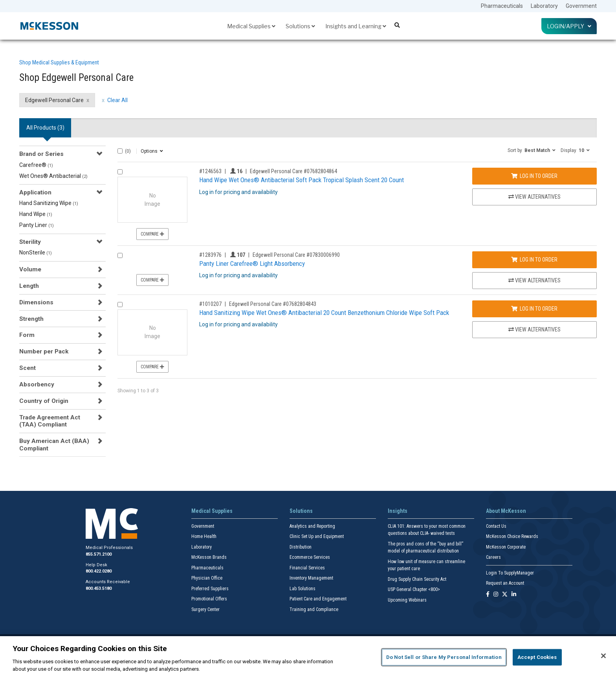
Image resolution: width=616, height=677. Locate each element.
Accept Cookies (537, 657)
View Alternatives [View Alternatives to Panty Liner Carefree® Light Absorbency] (534, 280)
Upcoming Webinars (407, 600)
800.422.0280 (99, 571)
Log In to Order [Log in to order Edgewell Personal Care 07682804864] (534, 176)
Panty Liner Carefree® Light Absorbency (252, 263)
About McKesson (506, 511)
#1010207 (210, 304)
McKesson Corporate (506, 547)
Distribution (301, 547)
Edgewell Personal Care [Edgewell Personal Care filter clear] (54, 100)
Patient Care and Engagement (318, 599)
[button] (532, 150)
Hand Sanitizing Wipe (49, 203)
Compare (152, 234)
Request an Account (505, 583)
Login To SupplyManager (510, 573)
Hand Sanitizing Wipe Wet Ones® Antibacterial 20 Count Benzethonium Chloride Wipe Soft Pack (324, 313)
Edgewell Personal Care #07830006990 (296, 255)
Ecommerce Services (310, 557)
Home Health (204, 536)
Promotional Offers (209, 599)
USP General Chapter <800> (414, 589)
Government (581, 6)
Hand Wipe (36, 214)
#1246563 (210, 171)
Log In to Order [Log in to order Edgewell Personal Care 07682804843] (534, 309)
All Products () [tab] (45, 128)
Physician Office (207, 578)
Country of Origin (44, 401)
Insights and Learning (356, 26)
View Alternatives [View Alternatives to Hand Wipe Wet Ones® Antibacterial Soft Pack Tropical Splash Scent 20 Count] (534, 197)
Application (35, 192)
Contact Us (496, 526)
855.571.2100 (99, 554)
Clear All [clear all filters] (117, 100)
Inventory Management (311, 578)
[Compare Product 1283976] (120, 255)
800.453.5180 (99, 588)
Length (29, 286)
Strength (31, 319)
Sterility (30, 242)
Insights (398, 511)
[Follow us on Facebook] (488, 595)
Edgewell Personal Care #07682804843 (273, 304)
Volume (30, 269)
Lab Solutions (302, 589)
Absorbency (37, 384)
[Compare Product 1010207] (120, 305)
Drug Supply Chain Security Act (417, 579)
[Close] (603, 656)
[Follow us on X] (505, 595)
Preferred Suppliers (210, 589)
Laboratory (544, 6)
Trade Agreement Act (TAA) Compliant (50, 421)
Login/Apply (569, 26)
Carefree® (36, 165)
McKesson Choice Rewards (512, 536)
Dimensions (36, 302)
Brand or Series (41, 154)
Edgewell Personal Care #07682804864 (293, 171)
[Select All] (120, 151)
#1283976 (210, 255)
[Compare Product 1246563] (120, 172)
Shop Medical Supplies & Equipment (59, 62)
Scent (27, 368)
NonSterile (36, 253)
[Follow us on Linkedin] (514, 595)
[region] (308, 657)
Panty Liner (37, 225)
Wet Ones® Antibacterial (53, 176)
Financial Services (307, 568)
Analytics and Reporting (312, 526)
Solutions (300, 26)
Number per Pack (44, 351)
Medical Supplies (251, 26)
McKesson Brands (209, 557)
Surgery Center (205, 609)
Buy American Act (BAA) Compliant (54, 445)
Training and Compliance (314, 609)
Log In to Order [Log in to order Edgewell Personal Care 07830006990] (534, 260)
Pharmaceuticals (502, 6)
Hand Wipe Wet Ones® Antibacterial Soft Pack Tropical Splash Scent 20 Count (302, 180)
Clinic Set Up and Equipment (317, 536)
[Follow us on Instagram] (496, 595)
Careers (493, 557)
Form (27, 335)
